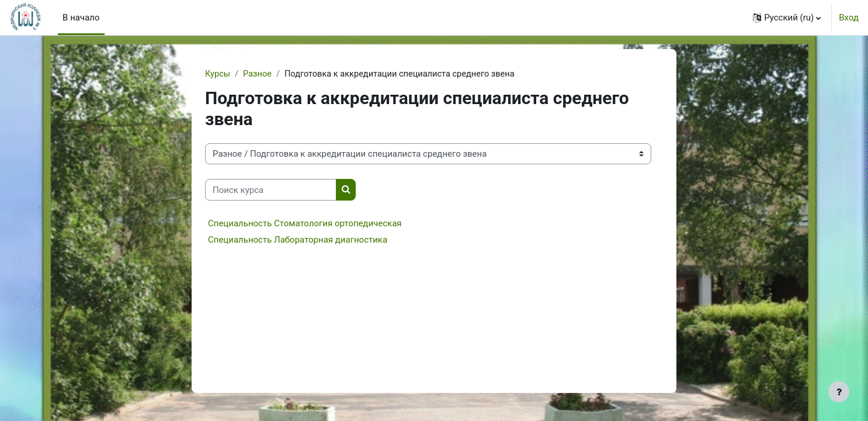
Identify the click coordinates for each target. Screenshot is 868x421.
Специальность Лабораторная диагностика (298, 240)
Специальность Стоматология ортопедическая (305, 224)
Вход (849, 18)
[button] (787, 18)
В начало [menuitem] (81, 18)
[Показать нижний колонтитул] (839, 392)
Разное (259, 74)
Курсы (218, 74)
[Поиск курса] (271, 190)
